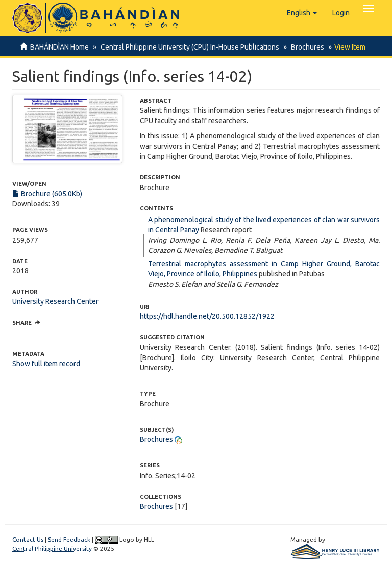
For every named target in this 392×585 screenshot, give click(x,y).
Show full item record (46, 364)
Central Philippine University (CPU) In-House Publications (188, 47)
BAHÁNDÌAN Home (59, 47)
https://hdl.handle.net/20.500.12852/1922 (207, 316)
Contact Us (28, 539)
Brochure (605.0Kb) (47, 194)
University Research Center (55, 301)
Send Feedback (69, 539)
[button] (302, 13)
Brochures (304, 47)
